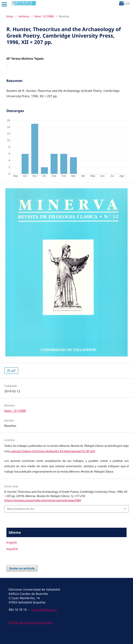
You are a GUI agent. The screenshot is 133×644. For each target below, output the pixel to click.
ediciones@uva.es (44, 610)
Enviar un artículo (22, 568)
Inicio (10, 16)
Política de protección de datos (31, 622)
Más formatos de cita (21, 509)
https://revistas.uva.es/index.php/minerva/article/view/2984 (43, 500)
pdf (13, 371)
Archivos (24, 16)
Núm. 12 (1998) (44, 16)
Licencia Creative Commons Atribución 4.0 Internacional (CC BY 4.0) (52, 451)
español (12, 549)
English (12, 542)
